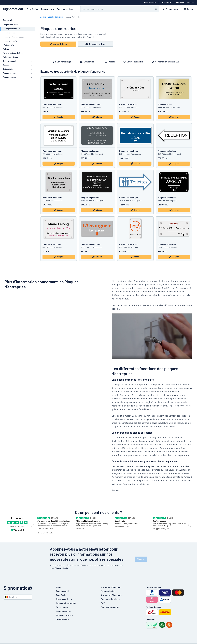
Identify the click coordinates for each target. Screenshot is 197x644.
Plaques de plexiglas (128, 104)
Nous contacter (108, 591)
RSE (103, 603)
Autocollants (9, 45)
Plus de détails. (62, 568)
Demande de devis (65, 9)
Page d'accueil (62, 591)
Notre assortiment (64, 599)
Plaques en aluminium (52, 104)
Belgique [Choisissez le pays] (11, 597)
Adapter (59, 117)
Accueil (43, 17)
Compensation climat (110, 599)
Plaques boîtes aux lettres (14, 37)
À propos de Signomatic (111, 595)
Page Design (32, 9)
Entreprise (190, 2)
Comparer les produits (66, 603)
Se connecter (62, 607)
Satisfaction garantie (110, 607)
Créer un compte (64, 611)
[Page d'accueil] (27, 588)
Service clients (63, 619)
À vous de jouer (58, 44)
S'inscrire (141, 559)
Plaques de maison (11, 33)
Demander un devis (65, 615)
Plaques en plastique (90, 151)
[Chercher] (115, 9)
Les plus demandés (56, 17)
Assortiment (48, 9)
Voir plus (115, 490)
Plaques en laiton (165, 104)
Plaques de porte (10, 41)
